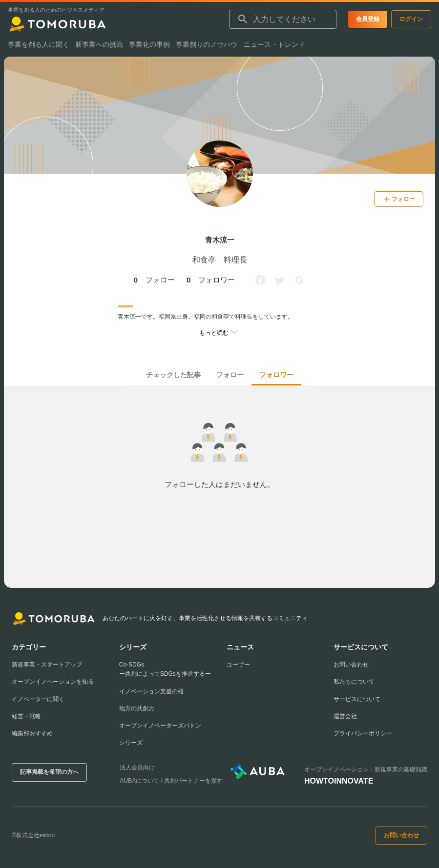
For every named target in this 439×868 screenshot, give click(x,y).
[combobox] (283, 20)
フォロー (230, 375)
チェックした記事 (173, 375)
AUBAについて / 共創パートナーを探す (171, 781)
